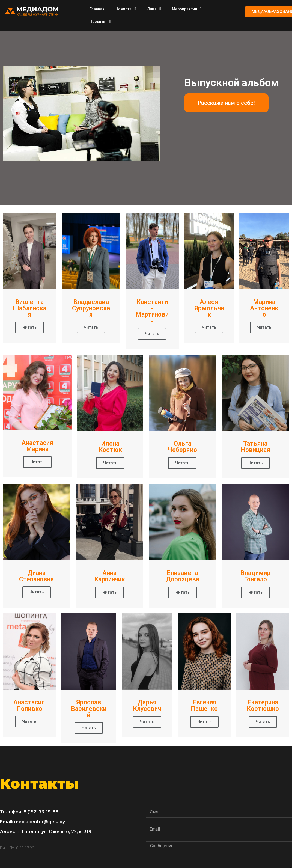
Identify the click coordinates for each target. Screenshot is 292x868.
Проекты (100, 22)
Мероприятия (187, 9)
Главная (97, 9)
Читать (29, 327)
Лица (154, 9)
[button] (226, 103)
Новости (126, 9)
